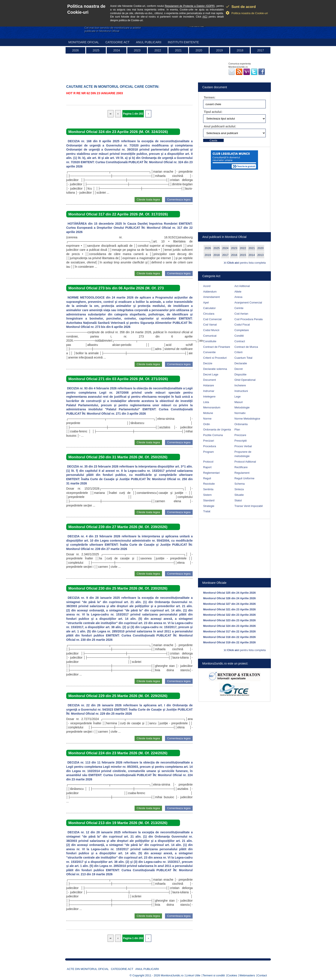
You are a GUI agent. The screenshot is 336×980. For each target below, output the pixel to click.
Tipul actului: (213, 112)
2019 (219, 50)
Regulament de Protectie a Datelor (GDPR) (190, 6)
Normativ (240, 413)
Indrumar (209, 391)
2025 (96, 50)
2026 (75, 50)
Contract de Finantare (217, 347)
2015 (243, 255)
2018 (240, 50)
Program (208, 452)
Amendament (211, 297)
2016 (234, 255)
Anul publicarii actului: (220, 126)
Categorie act (118, 42)
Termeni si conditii (214, 975)
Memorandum (212, 407)
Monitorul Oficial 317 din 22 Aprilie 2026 (229, 631)
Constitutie (210, 341)
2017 (260, 50)
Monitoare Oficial (84, 42)
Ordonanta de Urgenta (217, 429)
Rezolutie (209, 484)
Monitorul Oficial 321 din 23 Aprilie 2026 (229, 609)
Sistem (207, 495)
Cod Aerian (241, 314)
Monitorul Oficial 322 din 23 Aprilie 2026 (229, 615)
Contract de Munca (246, 347)
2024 (116, 50)
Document (209, 380)
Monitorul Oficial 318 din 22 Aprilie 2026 (229, 637)
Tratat (207, 511)
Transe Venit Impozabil (249, 506)
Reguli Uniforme (244, 478)
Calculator (209, 308)
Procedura (210, 446)
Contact (262, 975)
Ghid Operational (245, 380)
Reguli (207, 478)
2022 (158, 50)
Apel (206, 303)
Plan (237, 429)
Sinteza (239, 489)
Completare (242, 330)
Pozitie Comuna (213, 435)
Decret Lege (211, 374)
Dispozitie (240, 374)
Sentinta (208, 489)
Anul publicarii (149, 42)
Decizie (208, 363)
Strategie (209, 506)
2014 (252, 255)
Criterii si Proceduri (215, 358)
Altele (238, 292)
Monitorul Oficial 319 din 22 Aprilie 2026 (229, 642)
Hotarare (209, 385)
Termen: (210, 97)
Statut (238, 500)
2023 (137, 50)
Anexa (238, 297)
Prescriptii (241, 441)
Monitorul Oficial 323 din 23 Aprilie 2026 (229, 620)
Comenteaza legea (179, 199)
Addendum (210, 292)
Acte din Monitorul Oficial (88, 969)
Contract (240, 341)
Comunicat (210, 336)
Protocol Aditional (245, 462)
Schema (240, 484)
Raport (207, 467)
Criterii (238, 352)
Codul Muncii (211, 330)
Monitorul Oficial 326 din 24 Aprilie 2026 (229, 598)
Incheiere (240, 385)
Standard (209, 500)
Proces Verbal (243, 446)
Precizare (240, 435)
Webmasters (247, 975)
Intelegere (209, 397)
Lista (206, 402)
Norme (207, 419)
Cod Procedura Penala (249, 319)
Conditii (239, 336)
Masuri (239, 402)
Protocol (208, 462)
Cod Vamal (210, 325)
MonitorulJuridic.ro (172, 975)
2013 (260, 255)
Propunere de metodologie (243, 454)
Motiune (208, 413)
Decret (238, 369)
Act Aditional (242, 286)
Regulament (242, 473)
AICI (205, 17)
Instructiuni (241, 391)
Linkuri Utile (193, 975)
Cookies (232, 975)
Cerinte (239, 308)
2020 (199, 50)
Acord (207, 286)
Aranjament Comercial (248, 303)
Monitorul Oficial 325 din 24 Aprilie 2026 (229, 593)
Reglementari (211, 473)
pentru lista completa (246, 263)
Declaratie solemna (215, 369)
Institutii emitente (183, 42)
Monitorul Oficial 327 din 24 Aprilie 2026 (229, 604)
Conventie (209, 352)
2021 (178, 50)
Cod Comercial (212, 319)
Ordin (207, 424)
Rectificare (241, 467)
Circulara (209, 314)
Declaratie (241, 363)
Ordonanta (241, 424)
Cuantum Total (243, 358)
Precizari (209, 441)
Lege (238, 397)
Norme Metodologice (247, 419)
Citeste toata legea (148, 199)
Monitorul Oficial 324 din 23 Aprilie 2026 (229, 626)
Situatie (239, 495)
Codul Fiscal (242, 325)
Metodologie (242, 407)
